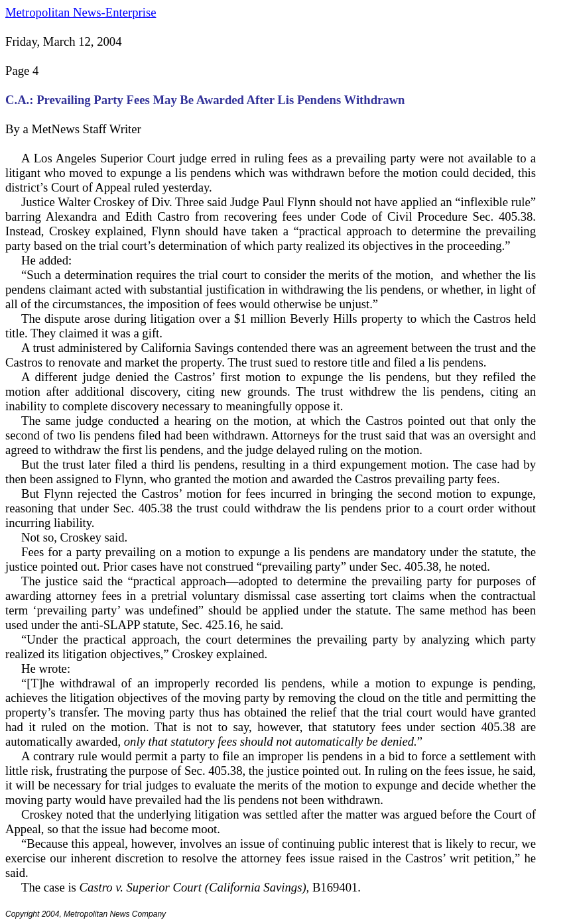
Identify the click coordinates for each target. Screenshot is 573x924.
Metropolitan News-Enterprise (81, 12)
